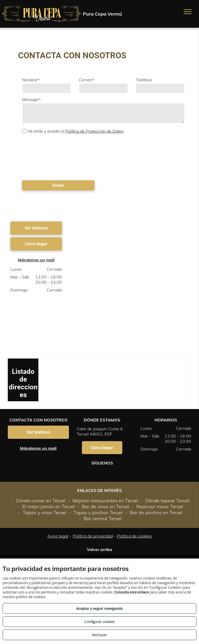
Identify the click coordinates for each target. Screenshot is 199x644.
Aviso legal (58, 536)
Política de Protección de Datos (94, 131)
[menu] (188, 12)
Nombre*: (31, 80)
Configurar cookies (100, 622)
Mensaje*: (31, 99)
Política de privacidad (93, 536)
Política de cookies (134, 536)
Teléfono (144, 80)
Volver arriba (99, 549)
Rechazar (99, 635)
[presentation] (43, 156)
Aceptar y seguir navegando (99, 608)
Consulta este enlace (131, 592)
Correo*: (87, 80)
